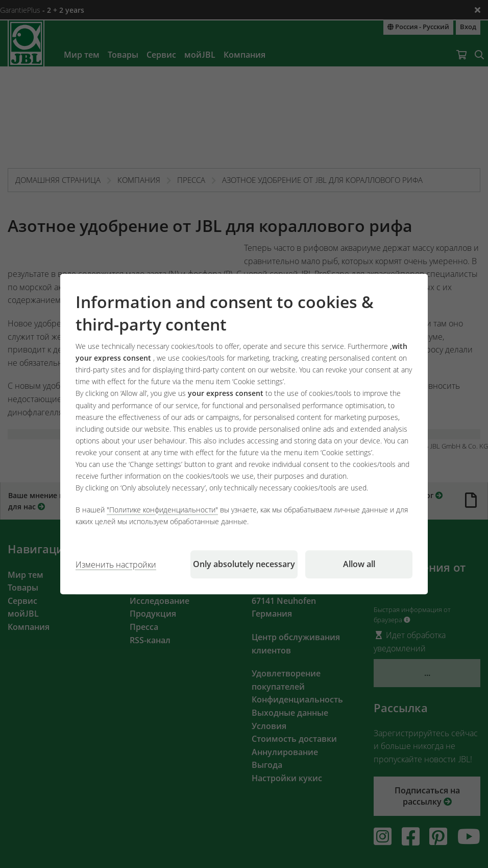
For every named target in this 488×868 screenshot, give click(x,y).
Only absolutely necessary (244, 564)
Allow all (359, 564)
